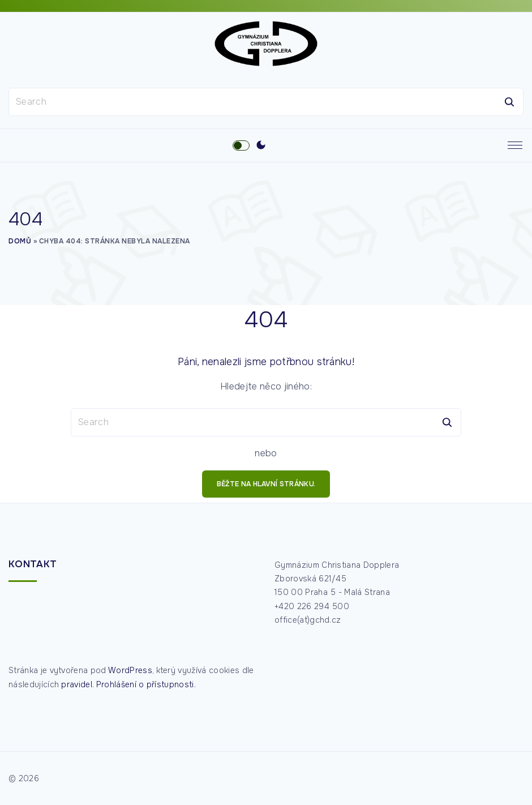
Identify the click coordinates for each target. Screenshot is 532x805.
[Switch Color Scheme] (261, 145)
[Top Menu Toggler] (515, 145)
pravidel (77, 684)
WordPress (130, 670)
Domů (20, 241)
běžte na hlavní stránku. (266, 484)
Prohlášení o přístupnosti (145, 684)
